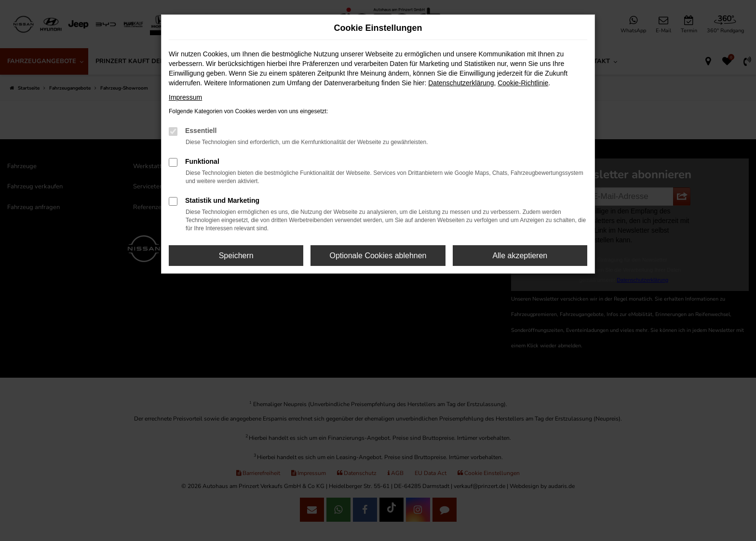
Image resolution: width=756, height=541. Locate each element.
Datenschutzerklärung (461, 83)
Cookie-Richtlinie (523, 83)
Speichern (236, 256)
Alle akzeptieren (520, 256)
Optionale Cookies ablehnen (378, 256)
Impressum (185, 97)
